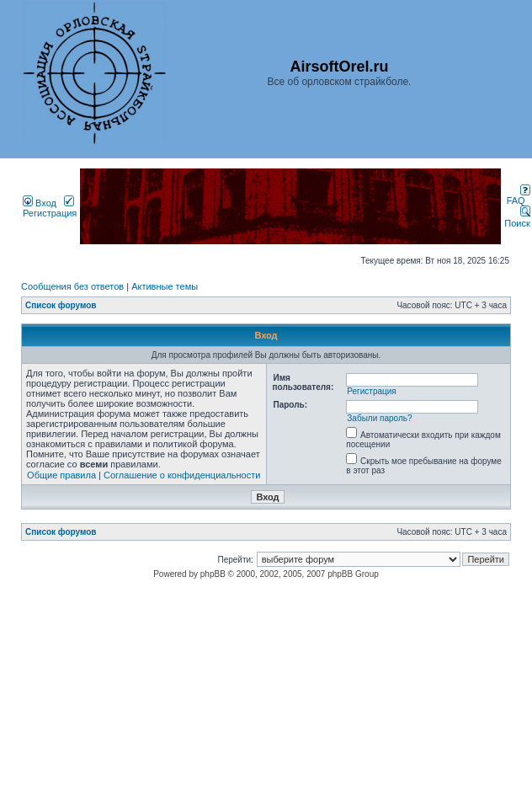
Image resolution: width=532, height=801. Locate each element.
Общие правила (61, 475)
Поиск (517, 218)
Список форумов (61, 305)
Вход (40, 203)
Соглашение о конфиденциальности (182, 475)
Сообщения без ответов (72, 286)
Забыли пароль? (379, 418)
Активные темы (165, 286)
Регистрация (50, 208)
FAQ (519, 196)
